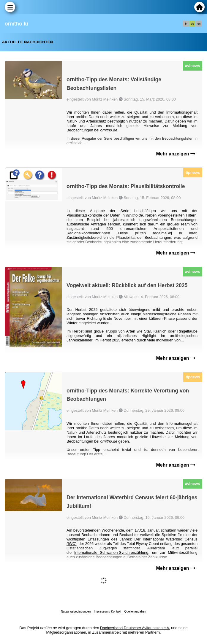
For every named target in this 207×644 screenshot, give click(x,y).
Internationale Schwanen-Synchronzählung (111, 552)
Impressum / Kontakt (108, 612)
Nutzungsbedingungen (76, 612)
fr (186, 24)
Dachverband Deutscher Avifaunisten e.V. (135, 628)
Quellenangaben (135, 612)
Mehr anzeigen (176, 154)
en (199, 24)
